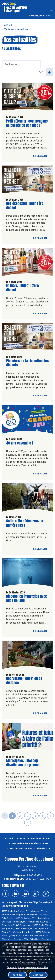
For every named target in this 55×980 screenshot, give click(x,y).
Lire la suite (41, 156)
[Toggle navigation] (52, 10)
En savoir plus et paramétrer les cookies (27, 967)
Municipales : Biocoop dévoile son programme (23, 763)
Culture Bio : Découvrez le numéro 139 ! (25, 523)
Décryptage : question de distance (24, 681)
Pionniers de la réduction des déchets (27, 363)
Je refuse (17, 975)
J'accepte (38, 975)
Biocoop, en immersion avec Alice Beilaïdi (27, 598)
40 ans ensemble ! (20, 443)
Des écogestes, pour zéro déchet (25, 206)
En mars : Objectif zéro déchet (23, 288)
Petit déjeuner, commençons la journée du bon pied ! (27, 123)
